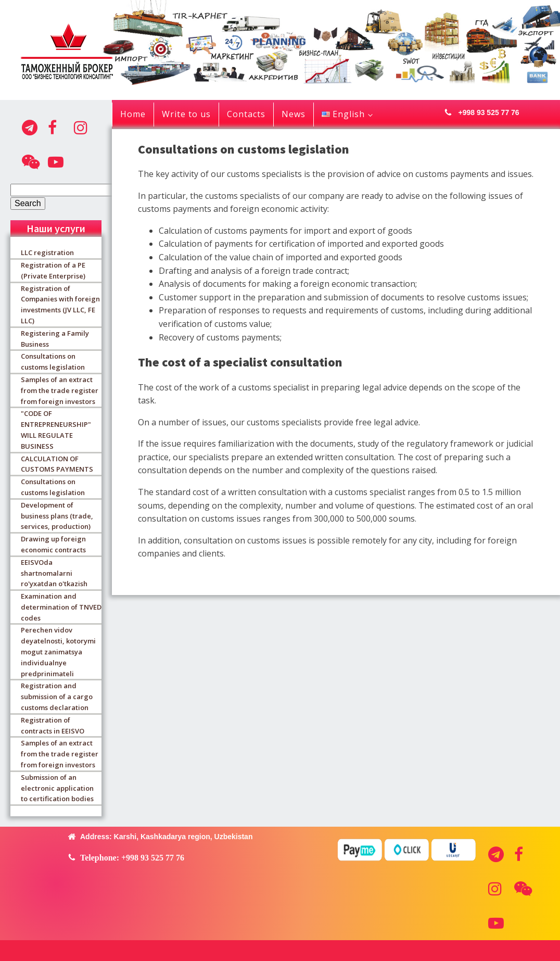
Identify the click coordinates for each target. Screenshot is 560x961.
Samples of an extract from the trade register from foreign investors (60, 390)
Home (133, 114)
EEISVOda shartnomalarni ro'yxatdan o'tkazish (54, 573)
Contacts (246, 114)
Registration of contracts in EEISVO (53, 725)
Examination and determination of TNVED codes (61, 607)
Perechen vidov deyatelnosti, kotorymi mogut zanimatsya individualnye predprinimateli (58, 652)
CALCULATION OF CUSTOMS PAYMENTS (57, 464)
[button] (479, 112)
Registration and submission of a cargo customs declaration (57, 697)
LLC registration (47, 252)
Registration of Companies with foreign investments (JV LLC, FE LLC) (60, 305)
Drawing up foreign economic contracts (53, 544)
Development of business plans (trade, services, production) (57, 516)
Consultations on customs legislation (53, 362)
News (294, 114)
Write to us (186, 114)
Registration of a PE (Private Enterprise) (53, 270)
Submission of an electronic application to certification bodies (57, 788)
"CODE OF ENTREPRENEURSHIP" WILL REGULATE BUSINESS (56, 429)
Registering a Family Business (55, 339)
